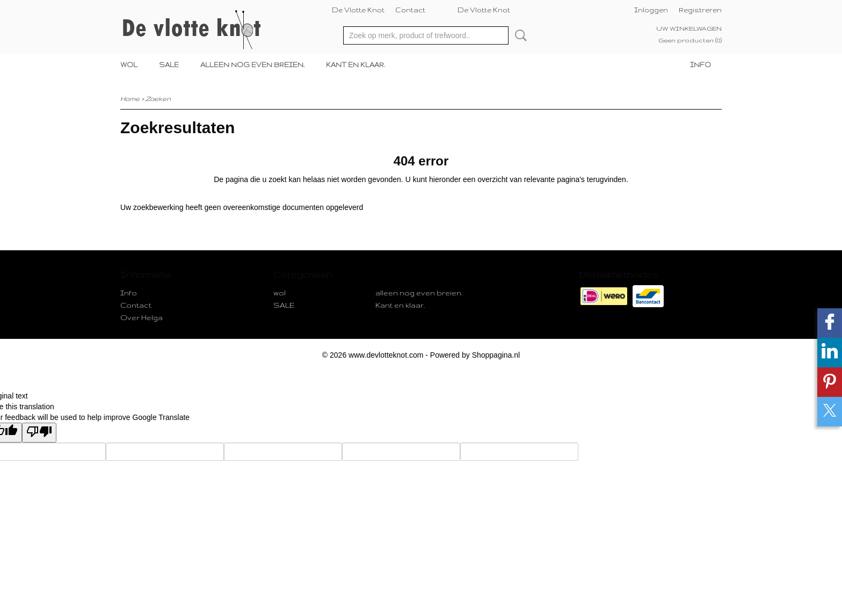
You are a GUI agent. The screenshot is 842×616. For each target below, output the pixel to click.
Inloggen (651, 10)
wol (129, 65)
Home (130, 99)
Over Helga (141, 317)
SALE (169, 65)
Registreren (700, 10)
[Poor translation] (39, 433)
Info (701, 65)
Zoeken (519, 35)
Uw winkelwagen (689, 28)
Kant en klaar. (355, 65)
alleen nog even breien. (252, 65)
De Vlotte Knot (358, 10)
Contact (410, 10)
